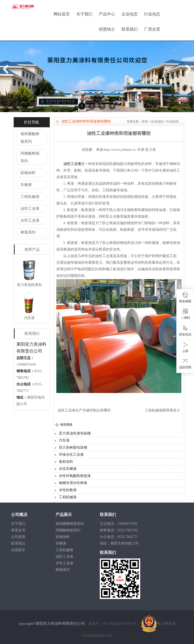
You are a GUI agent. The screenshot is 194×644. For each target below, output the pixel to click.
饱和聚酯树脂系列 (30, 138)
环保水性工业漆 (71, 455)
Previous (8, 75)
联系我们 (130, 29)
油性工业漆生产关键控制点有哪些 (84, 410)
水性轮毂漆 (68, 490)
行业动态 (152, 14)
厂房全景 (152, 29)
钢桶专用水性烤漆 (73, 483)
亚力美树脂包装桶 (73, 448)
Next (188, 75)
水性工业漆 (30, 220)
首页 (145, 121)
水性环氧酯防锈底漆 (75, 476)
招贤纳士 (107, 29)
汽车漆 (64, 440)
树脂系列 (28, 232)
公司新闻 (18, 537)
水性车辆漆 (68, 469)
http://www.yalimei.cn (120, 150)
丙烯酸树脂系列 (30, 157)
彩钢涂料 (28, 173)
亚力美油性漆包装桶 (75, 433)
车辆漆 (26, 185)
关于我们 (84, 14)
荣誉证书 (18, 530)
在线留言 (18, 550)
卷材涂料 (66, 462)
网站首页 (62, 14)
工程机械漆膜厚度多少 (162, 410)
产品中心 (107, 14)
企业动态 (130, 14)
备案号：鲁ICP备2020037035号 (113, 624)
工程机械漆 (30, 197)
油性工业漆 (30, 209)
